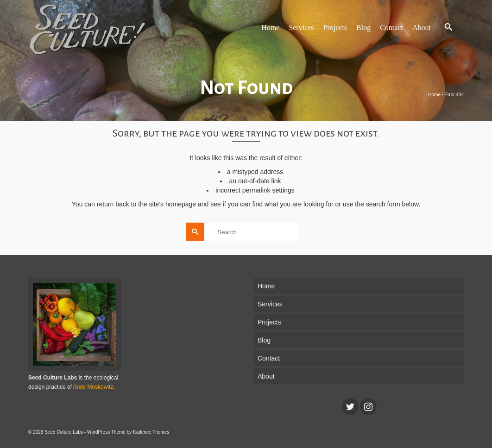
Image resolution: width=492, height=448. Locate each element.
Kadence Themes (151, 432)
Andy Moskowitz (93, 387)
